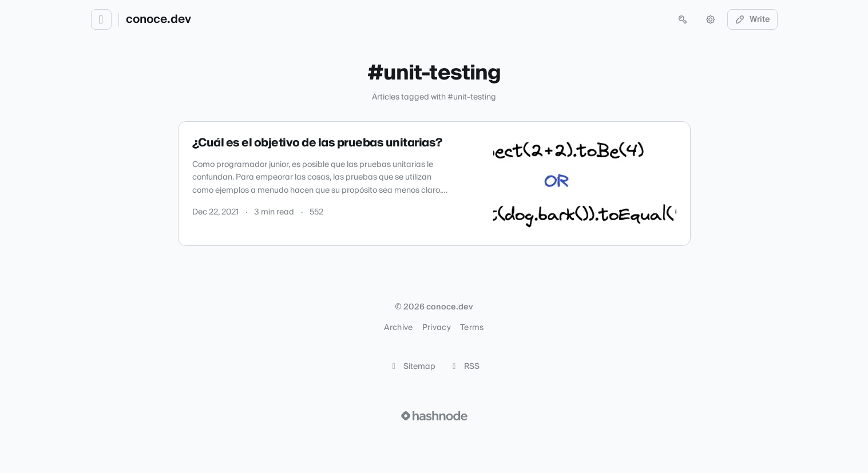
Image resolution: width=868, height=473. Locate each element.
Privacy (437, 328)
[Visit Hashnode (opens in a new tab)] (434, 416)
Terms (472, 328)
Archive (398, 328)
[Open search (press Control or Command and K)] (683, 19)
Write (752, 19)
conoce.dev (158, 19)
